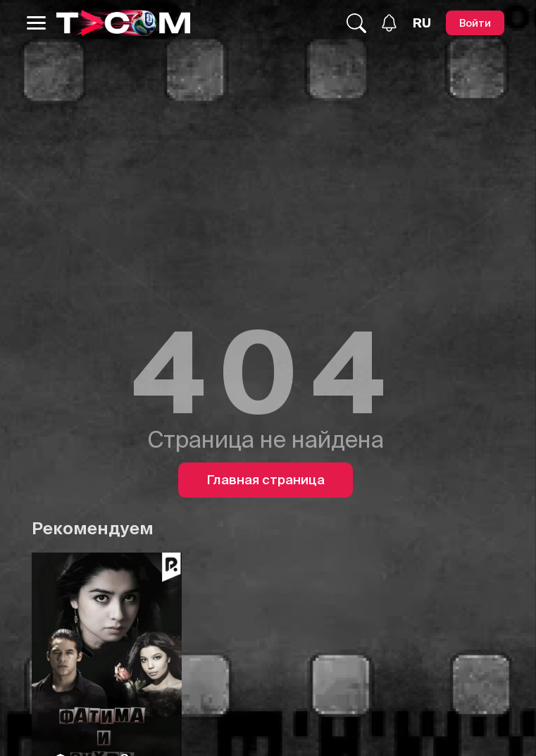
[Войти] (475, 23)
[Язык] (422, 23)
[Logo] (123, 23)
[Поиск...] (356, 23)
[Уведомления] (389, 23)
